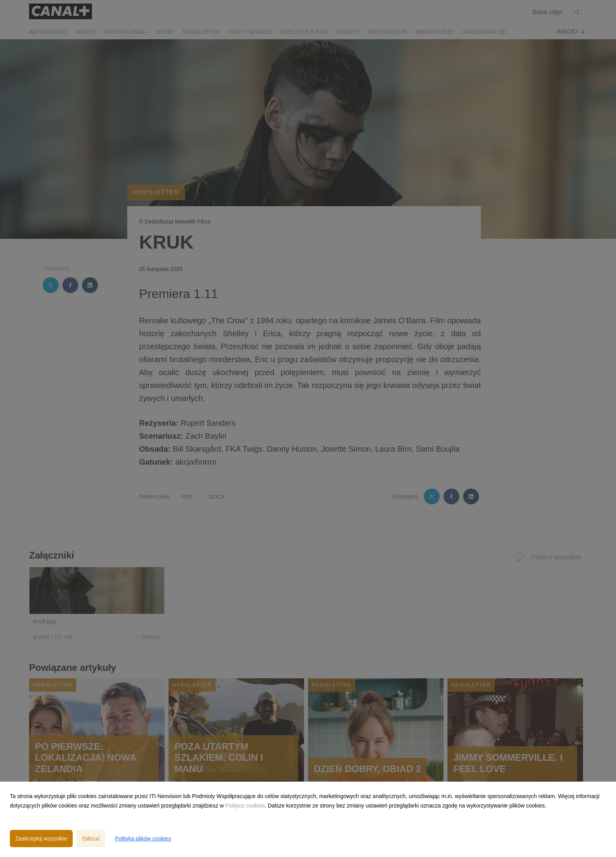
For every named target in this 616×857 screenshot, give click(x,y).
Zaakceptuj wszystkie (41, 839)
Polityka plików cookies (143, 839)
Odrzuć (91, 839)
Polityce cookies (245, 806)
